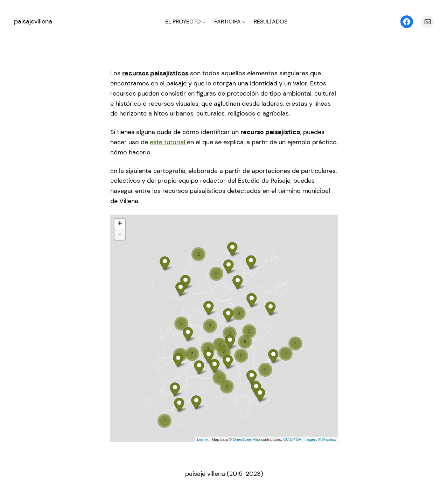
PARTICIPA (227, 22)
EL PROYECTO (183, 22)
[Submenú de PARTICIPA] (244, 22)
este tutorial (168, 142)
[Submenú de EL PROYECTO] (204, 22)
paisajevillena (33, 21)
